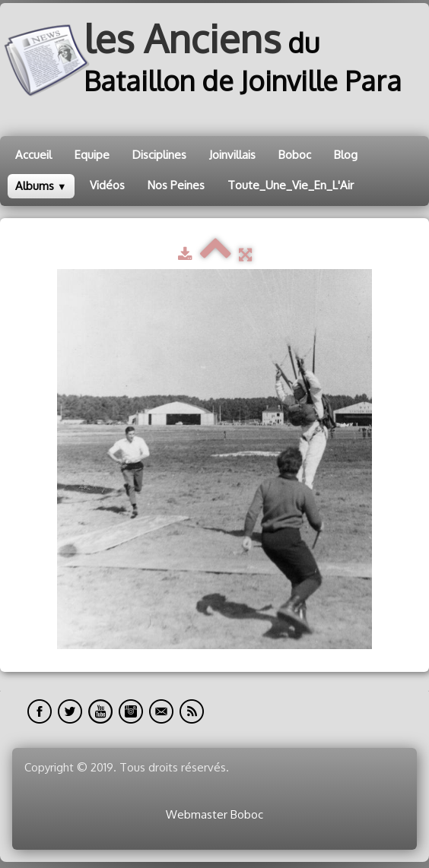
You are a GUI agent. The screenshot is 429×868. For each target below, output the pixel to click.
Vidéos (107, 185)
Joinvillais (232, 155)
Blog (346, 155)
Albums (41, 186)
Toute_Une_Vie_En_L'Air (291, 185)
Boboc (295, 155)
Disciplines (159, 155)
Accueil (33, 155)
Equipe (92, 155)
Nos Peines (176, 185)
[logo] (214, 60)
